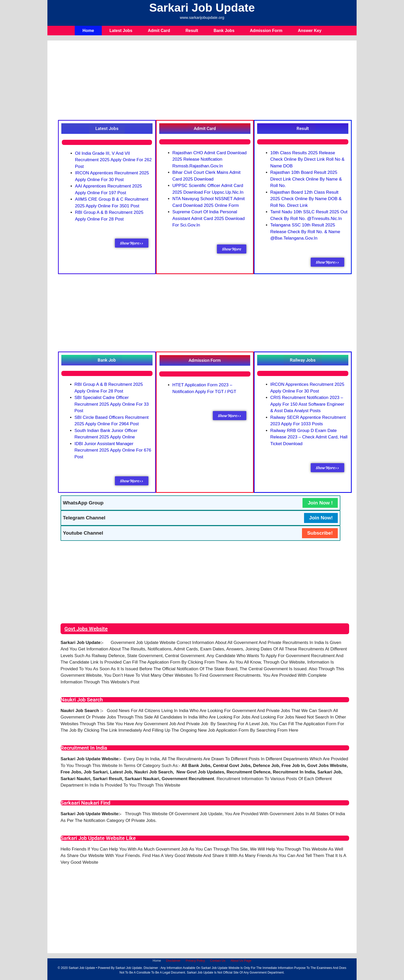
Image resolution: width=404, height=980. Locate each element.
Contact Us (218, 961)
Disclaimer (173, 961)
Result (192, 31)
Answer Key (310, 31)
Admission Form (266, 31)
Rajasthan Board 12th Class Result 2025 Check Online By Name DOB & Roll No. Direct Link (306, 199)
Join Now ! (320, 503)
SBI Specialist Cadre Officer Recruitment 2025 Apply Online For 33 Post (112, 404)
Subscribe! (320, 533)
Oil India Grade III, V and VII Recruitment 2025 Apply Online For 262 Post (113, 160)
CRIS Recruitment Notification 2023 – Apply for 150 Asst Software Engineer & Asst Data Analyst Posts (307, 404)
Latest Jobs (121, 31)
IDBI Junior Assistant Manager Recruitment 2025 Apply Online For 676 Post (113, 450)
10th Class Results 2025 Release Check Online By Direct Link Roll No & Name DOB (307, 159)
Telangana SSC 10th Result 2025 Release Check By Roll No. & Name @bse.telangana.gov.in (305, 232)
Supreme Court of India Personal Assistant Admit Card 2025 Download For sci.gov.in (209, 218)
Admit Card (159, 31)
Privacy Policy (195, 961)
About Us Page (241, 961)
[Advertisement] (205, 81)
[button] (107, 129)
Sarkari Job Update (202, 8)
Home (88, 31)
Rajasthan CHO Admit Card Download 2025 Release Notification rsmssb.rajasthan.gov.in (209, 159)
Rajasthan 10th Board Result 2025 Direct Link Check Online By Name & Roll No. (306, 179)
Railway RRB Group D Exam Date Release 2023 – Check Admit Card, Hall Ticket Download (309, 437)
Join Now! (321, 518)
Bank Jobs (224, 31)
